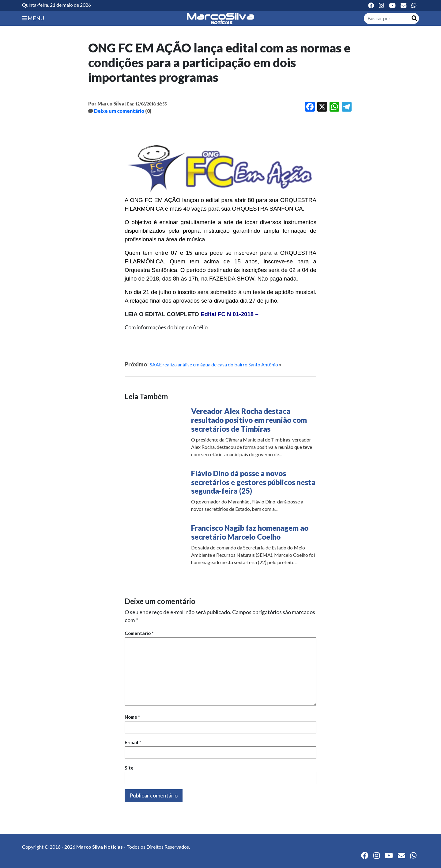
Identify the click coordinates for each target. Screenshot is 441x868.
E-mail (133, 742)
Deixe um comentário (119, 111)
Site (129, 768)
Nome (132, 717)
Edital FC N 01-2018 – (230, 314)
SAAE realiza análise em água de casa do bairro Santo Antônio (214, 364)
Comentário (139, 633)
